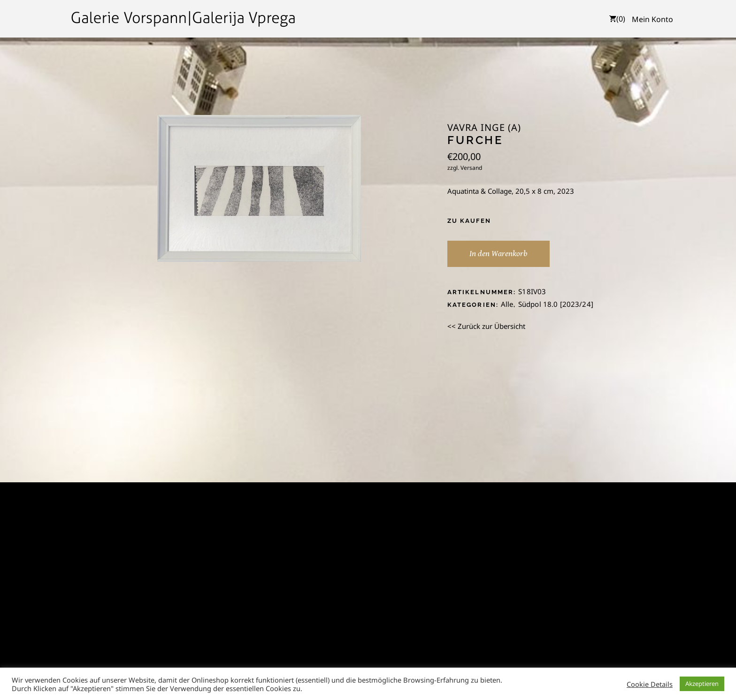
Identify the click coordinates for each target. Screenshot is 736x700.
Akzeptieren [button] (702, 684)
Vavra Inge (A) (484, 128)
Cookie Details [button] (650, 684)
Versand (471, 168)
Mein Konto (652, 19)
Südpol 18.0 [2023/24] (556, 304)
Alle (507, 304)
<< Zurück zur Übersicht (486, 326)
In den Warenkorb (498, 254)
